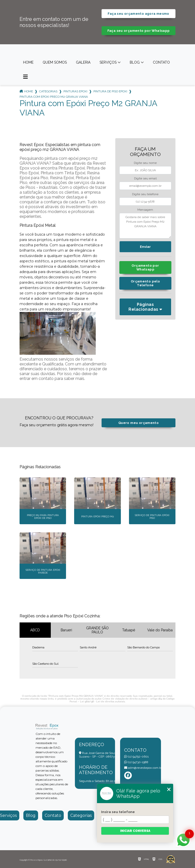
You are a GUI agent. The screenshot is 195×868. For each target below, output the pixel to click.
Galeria (83, 62)
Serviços (108, 62)
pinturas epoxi (75, 91)
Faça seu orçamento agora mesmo (138, 14)
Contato (161, 62)
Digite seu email (145, 178)
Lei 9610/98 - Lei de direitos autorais (102, 701)
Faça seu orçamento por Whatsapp (139, 31)
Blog (135, 62)
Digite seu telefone (145, 194)
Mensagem (145, 210)
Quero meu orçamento (139, 423)
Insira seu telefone (118, 812)
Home (28, 62)
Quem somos (55, 62)
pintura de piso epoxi (110, 91)
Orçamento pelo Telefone (145, 283)
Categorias (48, 91)
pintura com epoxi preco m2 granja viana (54, 97)
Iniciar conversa (135, 831)
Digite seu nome (145, 163)
